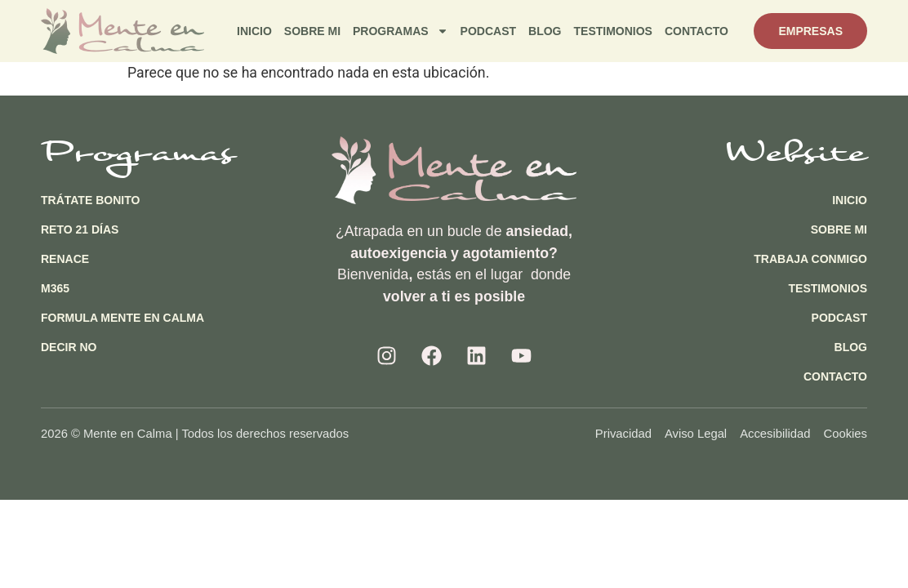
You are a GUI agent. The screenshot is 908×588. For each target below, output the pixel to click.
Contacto (697, 31)
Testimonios (613, 31)
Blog (545, 31)
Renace (65, 259)
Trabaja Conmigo (810, 259)
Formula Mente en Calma (122, 318)
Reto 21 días (80, 229)
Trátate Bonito (90, 200)
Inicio (254, 31)
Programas (401, 31)
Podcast (488, 31)
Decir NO (69, 347)
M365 (55, 288)
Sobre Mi (312, 31)
